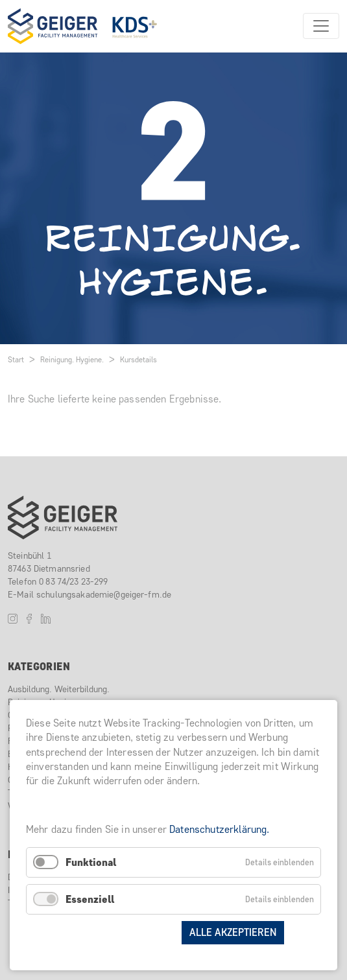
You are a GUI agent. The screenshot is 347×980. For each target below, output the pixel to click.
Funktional (91, 862)
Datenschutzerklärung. (219, 829)
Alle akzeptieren (233, 932)
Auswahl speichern (121, 932)
